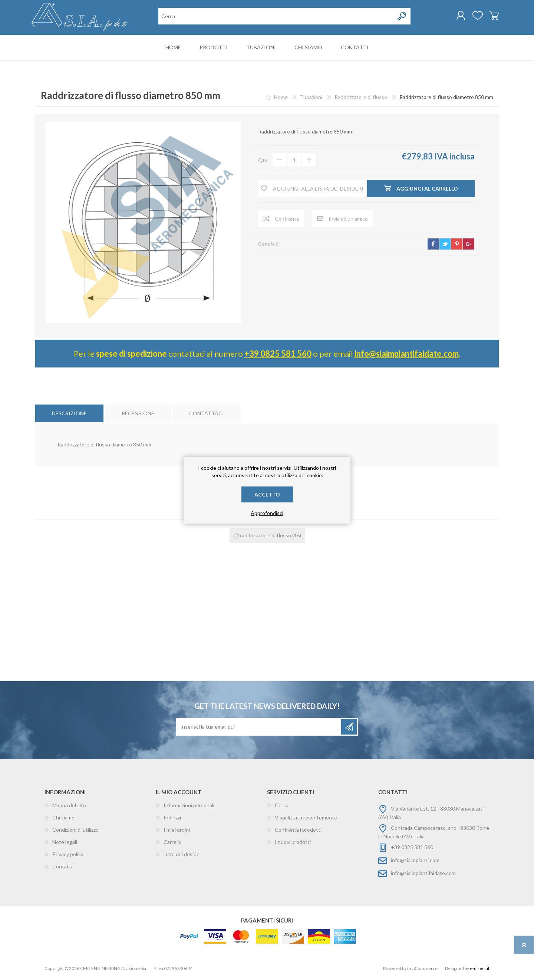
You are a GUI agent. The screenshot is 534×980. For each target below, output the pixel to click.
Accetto (267, 494)
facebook (433, 245)
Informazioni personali (189, 807)
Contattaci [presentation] (207, 415)
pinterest (457, 245)
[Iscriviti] (259, 728)
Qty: (263, 161)
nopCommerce (422, 970)
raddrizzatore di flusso (266, 537)
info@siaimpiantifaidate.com (407, 355)
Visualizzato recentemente (306, 819)
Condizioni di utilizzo (75, 831)
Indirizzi (172, 819)
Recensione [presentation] (138, 415)
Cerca (282, 807)
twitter (445, 245)
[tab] (69, 415)
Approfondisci (267, 513)
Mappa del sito (69, 807)
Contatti (62, 868)
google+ (469, 245)
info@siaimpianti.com (415, 862)
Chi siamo (63, 819)
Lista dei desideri (183, 856)
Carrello (490, 16)
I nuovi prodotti (293, 843)
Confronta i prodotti (298, 831)
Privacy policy (68, 856)
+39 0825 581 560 (278, 355)
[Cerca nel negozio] (276, 17)
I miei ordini (177, 831)
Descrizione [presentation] (69, 415)
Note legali (65, 843)
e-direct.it (480, 970)
